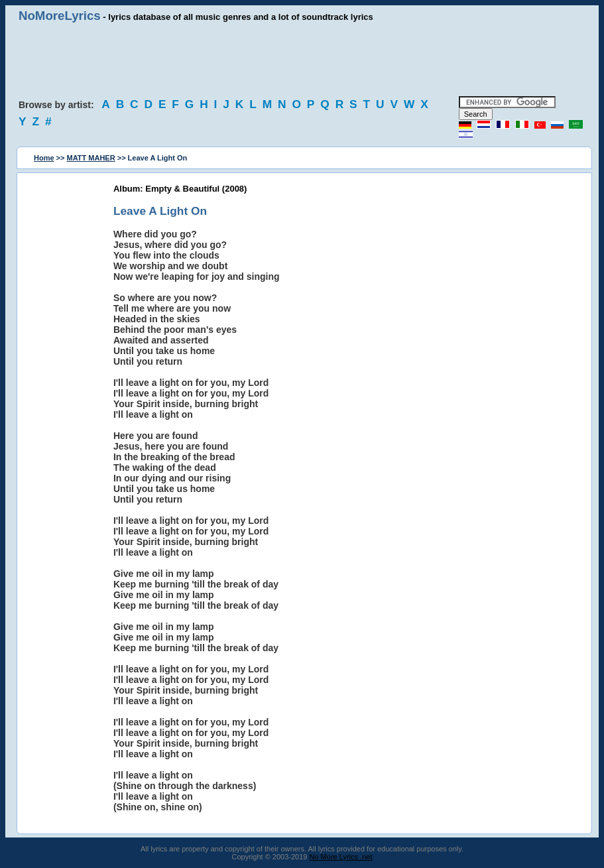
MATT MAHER (91, 158)
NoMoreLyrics (60, 16)
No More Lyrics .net (341, 857)
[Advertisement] (302, 60)
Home (44, 158)
